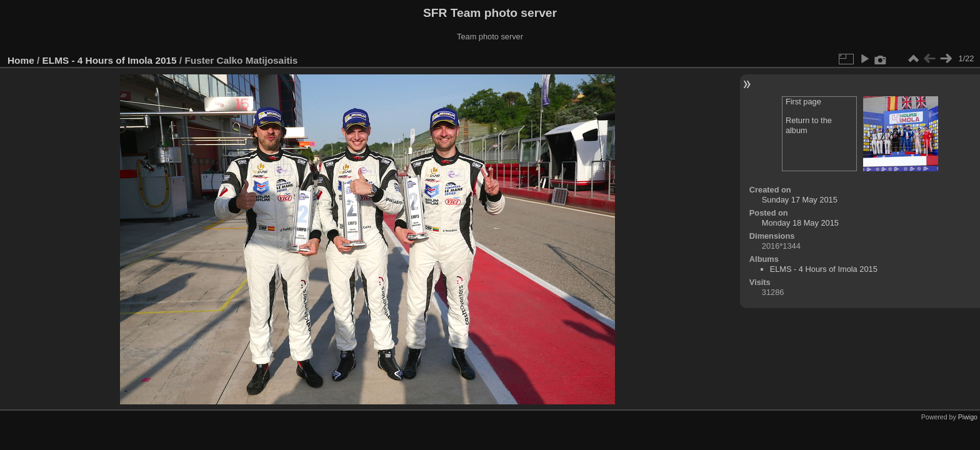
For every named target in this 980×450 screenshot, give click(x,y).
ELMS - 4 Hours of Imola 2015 (110, 60)
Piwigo (968, 417)
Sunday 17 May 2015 (800, 200)
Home (21, 60)
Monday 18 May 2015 (800, 223)
